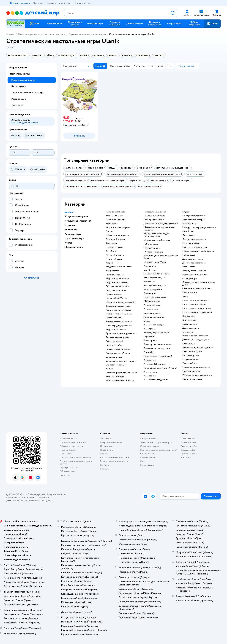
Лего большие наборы (193, 220)
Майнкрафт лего (152, 301)
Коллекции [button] (71, 230)
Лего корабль (150, 372)
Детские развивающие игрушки (121, 361)
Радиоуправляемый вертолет (119, 310)
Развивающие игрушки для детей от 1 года (161, 257)
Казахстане (34, 501)
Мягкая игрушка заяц (192, 379)
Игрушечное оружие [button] (76, 216)
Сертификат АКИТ (69, 468)
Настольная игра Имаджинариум (198, 251)
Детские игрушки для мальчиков (121, 373)
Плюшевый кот (190, 363)
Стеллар (109, 231)
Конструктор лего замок (194, 216)
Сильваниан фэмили (115, 220)
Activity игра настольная (194, 271)
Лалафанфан (150, 266)
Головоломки (19, 86)
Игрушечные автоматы (116, 282)
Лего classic (188, 235)
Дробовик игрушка (115, 275)
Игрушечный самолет (116, 330)
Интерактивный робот (155, 212)
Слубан (186, 212)
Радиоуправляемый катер (118, 353)
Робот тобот (112, 224)
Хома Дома (111, 251)
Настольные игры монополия (197, 308)
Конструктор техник (154, 317)
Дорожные (17, 105)
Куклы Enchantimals (115, 212)
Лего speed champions (155, 364)
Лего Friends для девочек (156, 380)
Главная (10, 34)
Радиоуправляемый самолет (119, 322)
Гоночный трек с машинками (119, 314)
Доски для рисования (193, 259)
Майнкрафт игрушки (154, 220)
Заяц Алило (111, 243)
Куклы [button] (68, 243)
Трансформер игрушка (155, 278)
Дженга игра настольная (194, 263)
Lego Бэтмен (150, 270)
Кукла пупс (188, 332)
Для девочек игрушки (116, 365)
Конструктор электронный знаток (160, 368)
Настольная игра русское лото (197, 312)
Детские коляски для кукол (196, 340)
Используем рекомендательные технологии (28, 498)
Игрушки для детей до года (157, 240)
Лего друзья (150, 329)
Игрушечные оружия (116, 290)
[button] (213, 24)
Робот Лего (149, 352)
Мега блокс (188, 231)
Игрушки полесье (114, 216)
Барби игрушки (190, 324)
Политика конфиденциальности (75, 458)
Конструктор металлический (158, 356)
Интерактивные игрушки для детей (161, 224)
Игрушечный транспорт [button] (78, 221)
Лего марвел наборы (154, 325)
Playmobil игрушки (115, 255)
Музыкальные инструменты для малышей (159, 229)
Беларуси (46, 501)
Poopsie (109, 263)
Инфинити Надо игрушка (118, 228)
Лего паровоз (150, 341)
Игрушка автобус (114, 345)
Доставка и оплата (69, 439)
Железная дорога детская (118, 306)
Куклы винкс (189, 344)
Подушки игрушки (191, 371)
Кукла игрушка (189, 320)
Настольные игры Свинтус (195, 301)
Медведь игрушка (191, 355)
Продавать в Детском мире (73, 442)
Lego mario (149, 337)
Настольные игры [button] (74, 238)
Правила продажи (68, 450)
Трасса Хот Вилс (113, 318)
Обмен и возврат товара (72, 446)
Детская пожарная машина (118, 349)
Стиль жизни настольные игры (197, 289)
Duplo (147, 321)
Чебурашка (149, 282)
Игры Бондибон (190, 293)
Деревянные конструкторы (157, 348)
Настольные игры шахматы (195, 275)
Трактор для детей (114, 341)
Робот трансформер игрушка (120, 381)
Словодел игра (189, 279)
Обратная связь (67, 471)
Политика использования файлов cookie (76, 463)
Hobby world (189, 255)
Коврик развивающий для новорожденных (156, 235)
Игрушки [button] (70, 225)
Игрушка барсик (190, 359)
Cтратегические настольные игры (87, 34)
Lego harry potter (152, 313)
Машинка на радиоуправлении (120, 302)
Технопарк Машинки (116, 239)
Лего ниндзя (150, 293)
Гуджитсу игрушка (114, 247)
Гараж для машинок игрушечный (121, 333)
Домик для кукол (191, 328)
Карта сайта (65, 475)
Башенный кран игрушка (117, 337)
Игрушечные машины (154, 216)
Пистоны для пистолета (117, 286)
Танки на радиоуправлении (119, 326)
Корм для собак (188, 450)
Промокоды (66, 454)
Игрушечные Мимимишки (157, 274)
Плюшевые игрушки (192, 352)
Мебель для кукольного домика (197, 348)
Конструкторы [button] (73, 234)
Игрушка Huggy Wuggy (155, 262)
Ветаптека (185, 458)
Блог (143, 461)
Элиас (185, 297)
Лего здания (150, 376)
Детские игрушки (28, 34)
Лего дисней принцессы (194, 239)
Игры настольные (191, 243)
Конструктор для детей (155, 297)
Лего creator (150, 360)
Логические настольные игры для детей (198, 284)
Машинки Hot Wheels (116, 298)
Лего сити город (152, 305)
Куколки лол (188, 316)
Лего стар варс (151, 309)
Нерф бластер (112, 271)
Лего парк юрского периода (158, 344)
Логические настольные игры (28, 93)
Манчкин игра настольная (195, 247)
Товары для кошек (189, 439)
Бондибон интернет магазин (119, 267)
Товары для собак (189, 446)
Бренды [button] (69, 212)
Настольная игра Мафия (194, 304)
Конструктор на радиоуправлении (199, 228)
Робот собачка (151, 244)
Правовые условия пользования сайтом (47, 494)
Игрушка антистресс (116, 377)
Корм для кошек (188, 442)
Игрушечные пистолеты (117, 279)
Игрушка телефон (152, 248)
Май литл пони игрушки (117, 235)
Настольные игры (53, 34)
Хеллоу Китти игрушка (155, 286)
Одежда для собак (189, 454)
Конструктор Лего (153, 290)
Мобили (110, 369)
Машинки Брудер (114, 259)
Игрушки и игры (18, 67)
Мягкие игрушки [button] (74, 247)
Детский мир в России (17, 501)
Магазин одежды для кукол (195, 336)
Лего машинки (189, 224)
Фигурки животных (153, 252)
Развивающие (19, 99)
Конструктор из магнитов (156, 333)
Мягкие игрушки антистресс (196, 367)
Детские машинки (114, 294)
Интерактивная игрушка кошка (197, 375)
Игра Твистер (189, 267)
